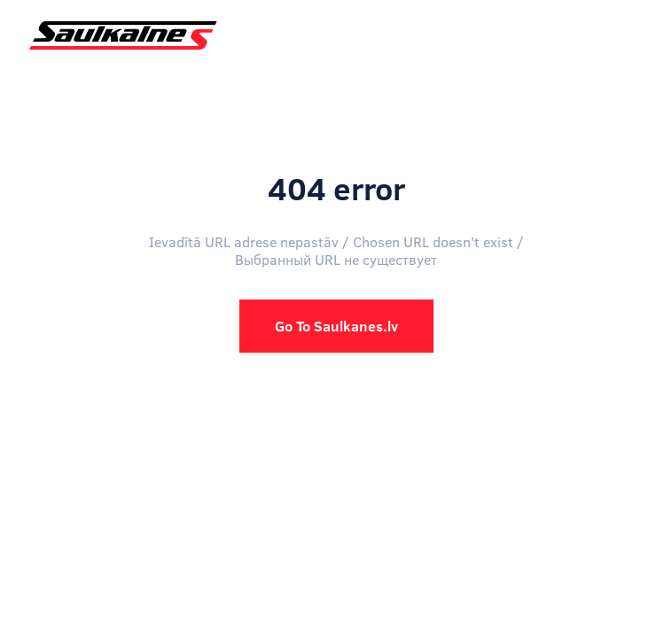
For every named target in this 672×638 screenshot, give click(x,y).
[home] (119, 35)
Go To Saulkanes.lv (336, 326)
